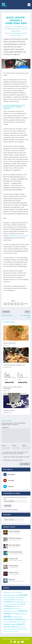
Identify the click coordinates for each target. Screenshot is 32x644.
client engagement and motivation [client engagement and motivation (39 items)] (15, 598)
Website (24, 445)
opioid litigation (16, 33)
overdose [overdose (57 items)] (14, 617)
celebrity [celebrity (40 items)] (5, 598)
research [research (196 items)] (20, 624)
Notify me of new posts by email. (13, 460)
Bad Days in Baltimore (14, 531)
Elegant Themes (13, 639)
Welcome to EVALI (13, 573)
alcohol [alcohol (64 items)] (20, 592)
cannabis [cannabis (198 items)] (23, 595)
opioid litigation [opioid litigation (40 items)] (23, 614)
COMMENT (5, 428)
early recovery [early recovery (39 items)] (19, 606)
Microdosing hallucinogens (15, 552)
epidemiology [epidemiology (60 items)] (7, 609)
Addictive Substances (14, 29)
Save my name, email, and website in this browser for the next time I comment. (15, 453)
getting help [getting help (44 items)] (14, 609)
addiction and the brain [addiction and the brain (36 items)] (12, 592)
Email (14, 445)
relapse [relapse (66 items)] (13, 624)
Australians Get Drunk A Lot (14, 365)
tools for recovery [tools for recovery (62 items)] (22, 629)
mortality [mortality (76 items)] (16, 614)
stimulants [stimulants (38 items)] (24, 627)
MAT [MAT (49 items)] (12, 614)
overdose (13, 35)
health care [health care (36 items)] (20, 609)
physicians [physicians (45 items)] (20, 617)
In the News (24, 29)
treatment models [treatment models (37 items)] (7, 631)
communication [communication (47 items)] (19, 600)
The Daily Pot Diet (13, 559)
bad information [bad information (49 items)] (14, 595)
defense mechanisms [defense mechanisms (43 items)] (12, 604)
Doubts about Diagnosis (15, 545)
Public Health (17, 533)
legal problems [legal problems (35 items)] (14, 611)
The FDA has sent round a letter (18, 236)
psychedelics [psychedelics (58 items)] (13, 622)
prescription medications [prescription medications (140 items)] (14, 619)
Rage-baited (12, 579)
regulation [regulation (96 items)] (7, 624)
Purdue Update (9, 411)
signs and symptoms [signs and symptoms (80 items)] (10, 627)
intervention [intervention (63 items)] (7, 611)
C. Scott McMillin (16, 27)
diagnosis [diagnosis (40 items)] (19, 604)
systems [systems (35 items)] (5, 629)
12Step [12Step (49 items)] (5, 592)
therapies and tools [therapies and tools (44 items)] (12, 629)
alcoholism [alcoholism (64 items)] (7, 595)
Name (4, 445)
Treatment (17, 547)
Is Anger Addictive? (13, 566)
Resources (16, 567)
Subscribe (8, 506)
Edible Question (9, 343)
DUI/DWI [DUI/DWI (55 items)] (13, 606)
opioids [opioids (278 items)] (7, 616)
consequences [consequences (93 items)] (9, 602)
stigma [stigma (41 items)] (19, 627)
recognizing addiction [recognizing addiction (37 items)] (21, 622)
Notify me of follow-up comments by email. (17, 457)
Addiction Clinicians (19, 581)
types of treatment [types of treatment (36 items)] (15, 631)
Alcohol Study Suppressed (15, 538)
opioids (24, 33)
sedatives (19, 35)
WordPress (27, 639)
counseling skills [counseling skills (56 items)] (19, 602)
